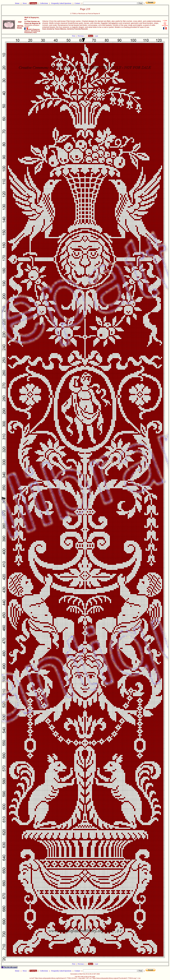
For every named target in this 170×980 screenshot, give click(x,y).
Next (91, 36)
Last (96, 36)
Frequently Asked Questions (61, 3)
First (74, 36)
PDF (20, 22)
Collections (44, 3)
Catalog (33, 3)
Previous (81, 36)
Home (17, 3)
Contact (77, 3)
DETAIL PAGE (20, 27)
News (25, 3)
